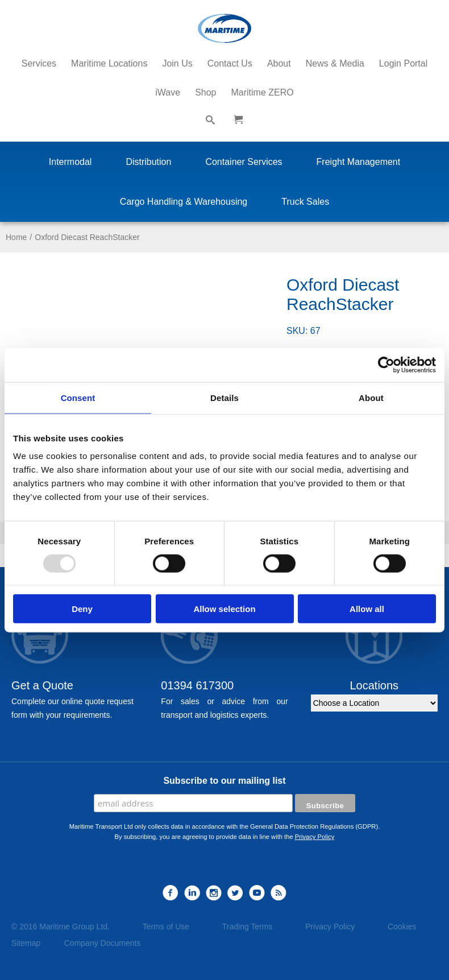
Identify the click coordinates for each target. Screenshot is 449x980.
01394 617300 (197, 685)
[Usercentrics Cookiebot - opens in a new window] (386, 365)
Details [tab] (224, 397)
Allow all (367, 609)
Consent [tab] (78, 397)
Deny (82, 609)
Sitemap (26, 943)
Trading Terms (248, 927)
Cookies (402, 927)
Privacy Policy (315, 837)
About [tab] (371, 397)
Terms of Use (166, 927)
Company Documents (103, 943)
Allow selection (224, 609)
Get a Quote (42, 685)
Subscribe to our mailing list (224, 781)
